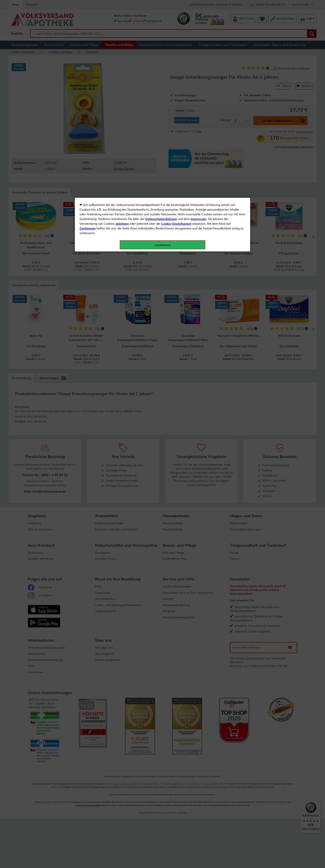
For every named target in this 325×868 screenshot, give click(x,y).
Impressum (198, 96)
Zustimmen (88, 105)
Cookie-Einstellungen (176, 101)
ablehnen (122, 101)
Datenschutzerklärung (161, 96)
